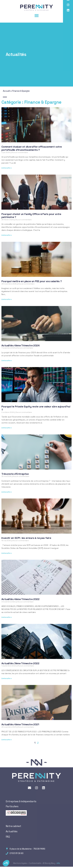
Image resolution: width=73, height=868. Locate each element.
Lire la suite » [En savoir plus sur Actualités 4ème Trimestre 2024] (7, 360)
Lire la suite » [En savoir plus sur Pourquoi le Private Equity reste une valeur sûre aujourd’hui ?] (7, 428)
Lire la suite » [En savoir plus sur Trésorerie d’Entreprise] (7, 492)
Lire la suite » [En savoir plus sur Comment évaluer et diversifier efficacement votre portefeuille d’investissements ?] (7, 168)
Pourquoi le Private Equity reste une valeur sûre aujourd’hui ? (36, 408)
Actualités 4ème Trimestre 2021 (20, 724)
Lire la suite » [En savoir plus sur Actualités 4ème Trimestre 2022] (7, 617)
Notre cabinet (13, 826)
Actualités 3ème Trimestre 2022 (20, 663)
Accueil (6, 91)
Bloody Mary (50, 863)
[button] (37, 16)
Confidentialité (35, 863)
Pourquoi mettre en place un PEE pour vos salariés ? (32, 281)
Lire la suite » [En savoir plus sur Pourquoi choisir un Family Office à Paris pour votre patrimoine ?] (7, 235)
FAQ (8, 837)
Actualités (12, 831)
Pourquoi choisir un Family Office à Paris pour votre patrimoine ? (31, 216)
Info (58, 863)
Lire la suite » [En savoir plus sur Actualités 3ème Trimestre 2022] (7, 678)
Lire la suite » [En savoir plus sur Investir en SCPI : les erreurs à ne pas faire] (7, 553)
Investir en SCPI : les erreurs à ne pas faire (26, 538)
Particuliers (12, 806)
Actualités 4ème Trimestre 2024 (20, 345)
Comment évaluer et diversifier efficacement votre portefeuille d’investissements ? (32, 148)
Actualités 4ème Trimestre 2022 (20, 599)
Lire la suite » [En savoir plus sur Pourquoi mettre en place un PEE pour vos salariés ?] (7, 299)
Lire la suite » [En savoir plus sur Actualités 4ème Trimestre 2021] (7, 740)
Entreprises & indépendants (21, 801)
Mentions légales (20, 863)
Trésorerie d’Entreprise (15, 474)
